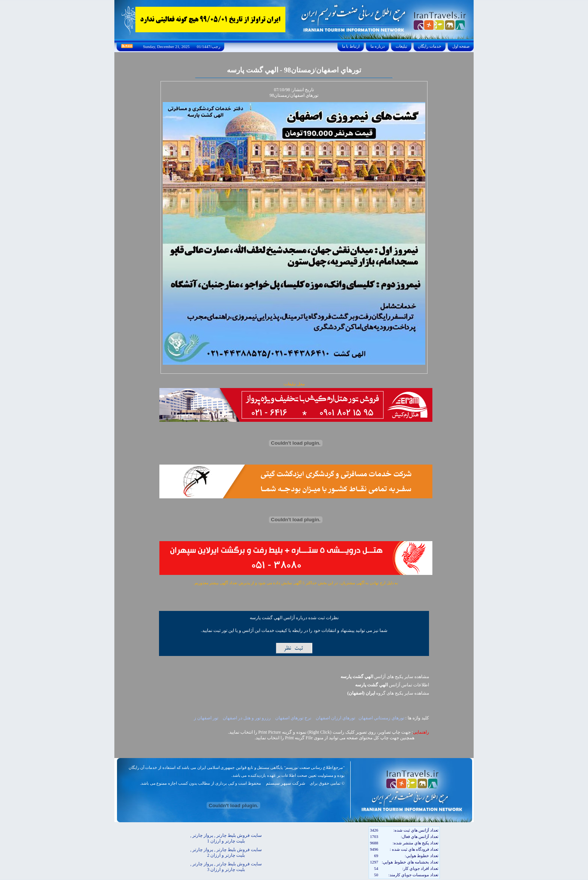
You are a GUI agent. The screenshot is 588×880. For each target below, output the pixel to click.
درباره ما (378, 46)
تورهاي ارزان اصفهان (335, 718)
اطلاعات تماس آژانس (392, 685)
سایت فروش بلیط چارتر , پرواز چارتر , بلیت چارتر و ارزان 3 (226, 867)
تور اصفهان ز (207, 718)
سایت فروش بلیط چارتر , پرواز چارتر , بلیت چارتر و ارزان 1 (226, 838)
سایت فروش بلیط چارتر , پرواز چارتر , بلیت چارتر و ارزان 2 (226, 852)
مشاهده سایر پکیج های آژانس (385, 677)
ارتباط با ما (351, 46)
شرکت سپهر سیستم (286, 783)
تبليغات (401, 46)
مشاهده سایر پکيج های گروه (388, 693)
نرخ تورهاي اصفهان (294, 718)
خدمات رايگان (430, 46)
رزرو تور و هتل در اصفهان (247, 718)
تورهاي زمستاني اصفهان (381, 718)
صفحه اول (461, 46)
